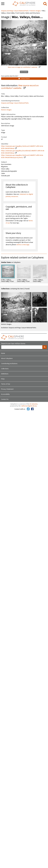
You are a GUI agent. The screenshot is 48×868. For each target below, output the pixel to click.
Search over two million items (13, 344)
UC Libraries (34, 404)
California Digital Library (29, 406)
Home (3, 353)
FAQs (3, 379)
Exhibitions (5, 374)
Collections (5, 369)
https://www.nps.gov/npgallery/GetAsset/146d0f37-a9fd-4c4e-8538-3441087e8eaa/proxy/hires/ (22, 156)
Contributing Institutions (9, 364)
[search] (45, 4)
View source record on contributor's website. (20, 87)
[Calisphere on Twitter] (28, 409)
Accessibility (5, 394)
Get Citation (24, 72)
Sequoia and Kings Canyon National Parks (15, 11)
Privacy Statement (7, 389)
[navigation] (3, 4)
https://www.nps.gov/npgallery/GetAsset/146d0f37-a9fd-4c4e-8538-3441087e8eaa (22, 147)
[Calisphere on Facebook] (32, 409)
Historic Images (36, 11)
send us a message (23, 245)
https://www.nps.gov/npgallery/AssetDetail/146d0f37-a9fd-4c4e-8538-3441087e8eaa (23, 152)
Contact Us (5, 399)
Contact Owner (24, 79)
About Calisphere (7, 358)
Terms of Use (6, 384)
